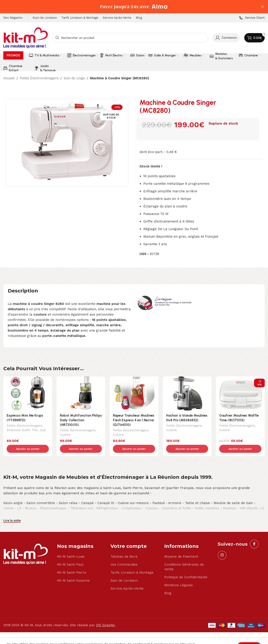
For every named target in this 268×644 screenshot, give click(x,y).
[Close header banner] (262, 7)
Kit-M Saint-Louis (71, 547)
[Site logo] (26, 38)
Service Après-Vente (127, 579)
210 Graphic (105, 616)
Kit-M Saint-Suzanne (73, 571)
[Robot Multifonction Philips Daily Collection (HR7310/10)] (81, 394)
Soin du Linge (74, 78)
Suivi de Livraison (124, 571)
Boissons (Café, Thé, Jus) (26, 430)
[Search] (130, 38)
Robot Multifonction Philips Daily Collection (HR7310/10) (81, 420)
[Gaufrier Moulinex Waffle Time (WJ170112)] (240, 394)
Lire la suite (12, 511)
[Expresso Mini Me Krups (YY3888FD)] (28, 394)
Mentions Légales (178, 576)
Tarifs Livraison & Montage (132, 563)
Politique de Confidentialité (186, 568)
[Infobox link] (252, 18)
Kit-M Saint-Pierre (72, 563)
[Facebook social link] (254, 535)
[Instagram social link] (222, 546)
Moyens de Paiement (181, 547)
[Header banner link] (127, 7)
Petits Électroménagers (39, 78)
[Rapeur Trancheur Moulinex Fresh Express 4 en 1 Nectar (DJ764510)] (134, 394)
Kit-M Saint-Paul (70, 555)
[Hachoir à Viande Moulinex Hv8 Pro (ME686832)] (187, 394)
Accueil (9, 78)
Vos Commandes (124, 555)
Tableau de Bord (124, 547)
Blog (168, 584)
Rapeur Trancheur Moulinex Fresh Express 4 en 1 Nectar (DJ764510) (134, 420)
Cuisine (65, 435)
